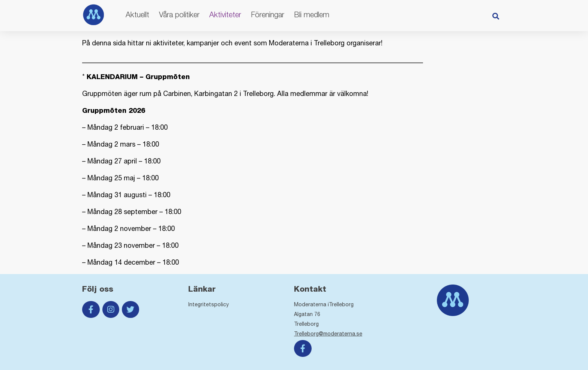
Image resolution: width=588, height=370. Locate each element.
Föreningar (268, 14)
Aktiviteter (225, 14)
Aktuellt (137, 14)
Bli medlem (312, 14)
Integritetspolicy (208, 304)
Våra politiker (179, 14)
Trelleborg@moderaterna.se (328, 334)
